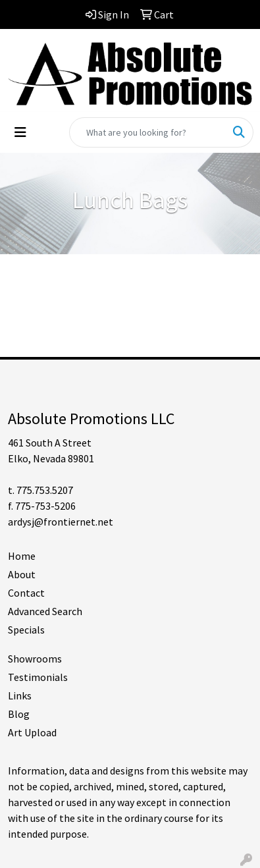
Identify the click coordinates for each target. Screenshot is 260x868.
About (22, 574)
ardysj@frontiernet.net (61, 522)
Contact (26, 593)
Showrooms (35, 659)
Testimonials (38, 677)
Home (22, 556)
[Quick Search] (147, 132)
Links (20, 695)
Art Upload (32, 732)
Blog (19, 714)
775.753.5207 (45, 490)
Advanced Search (45, 611)
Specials (26, 630)
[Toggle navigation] (20, 132)
